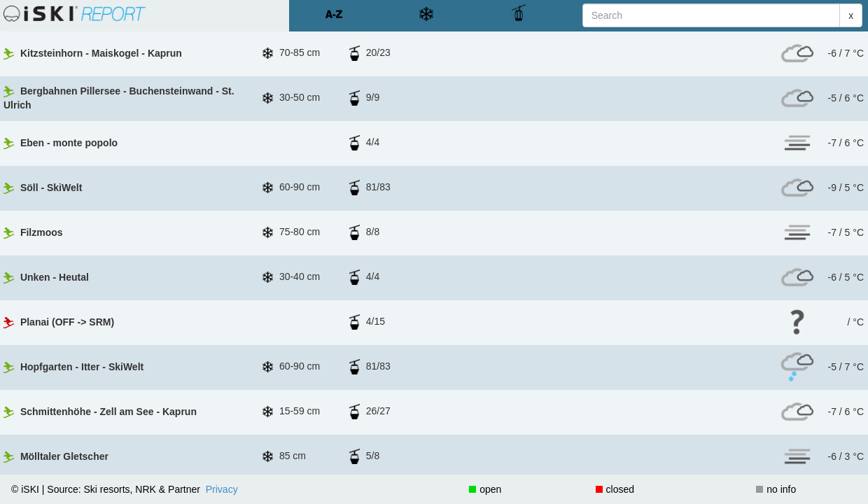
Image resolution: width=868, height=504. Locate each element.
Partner (184, 423)
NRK (146, 423)
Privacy (222, 423)
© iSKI (25, 423)
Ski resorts (106, 423)
